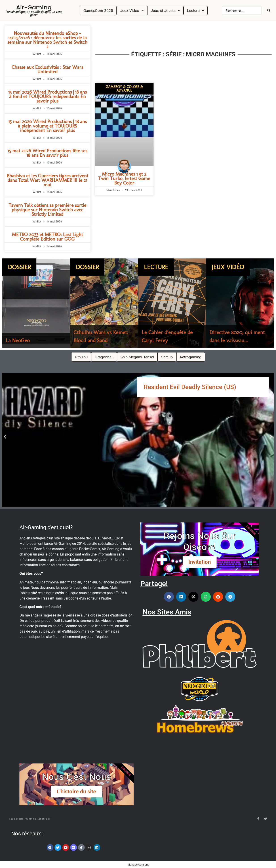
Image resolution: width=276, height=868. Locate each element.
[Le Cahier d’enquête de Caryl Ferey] (172, 303)
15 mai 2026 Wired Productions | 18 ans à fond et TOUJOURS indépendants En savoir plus (47, 96)
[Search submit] (269, 10)
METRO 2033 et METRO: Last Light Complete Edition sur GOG (47, 237)
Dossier (19, 267)
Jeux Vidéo (228, 267)
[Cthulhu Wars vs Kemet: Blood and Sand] (104, 303)
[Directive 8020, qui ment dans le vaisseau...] (240, 303)
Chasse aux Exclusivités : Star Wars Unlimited (47, 69)
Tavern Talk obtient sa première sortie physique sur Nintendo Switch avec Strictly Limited (47, 210)
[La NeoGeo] (36, 303)
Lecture (156, 267)
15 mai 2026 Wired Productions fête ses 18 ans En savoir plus (47, 153)
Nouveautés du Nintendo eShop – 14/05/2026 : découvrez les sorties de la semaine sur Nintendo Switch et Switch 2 (47, 40)
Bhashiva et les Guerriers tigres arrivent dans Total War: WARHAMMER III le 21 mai (47, 180)
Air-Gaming (34, 7)
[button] (5, 436)
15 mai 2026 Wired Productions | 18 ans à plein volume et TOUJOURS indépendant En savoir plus (47, 126)
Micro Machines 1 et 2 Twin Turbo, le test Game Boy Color (124, 178)
